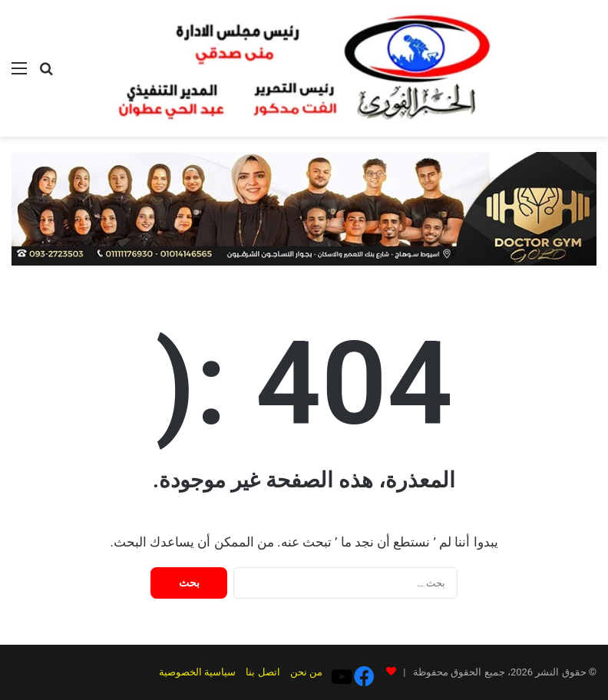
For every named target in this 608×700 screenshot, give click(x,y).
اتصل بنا (270, 672)
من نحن (313, 672)
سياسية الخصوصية (205, 672)
